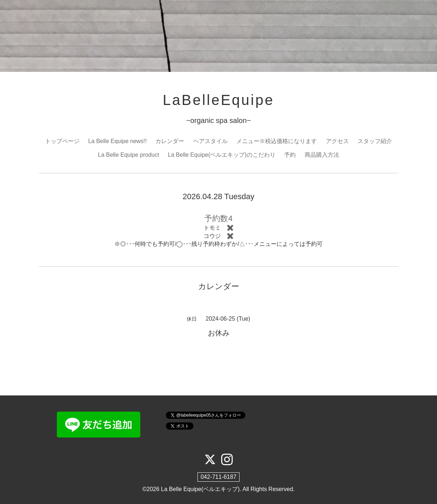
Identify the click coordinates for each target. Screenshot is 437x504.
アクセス (337, 141)
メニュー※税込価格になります (277, 141)
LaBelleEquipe (219, 100)
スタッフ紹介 (375, 141)
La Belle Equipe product (128, 155)
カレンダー (170, 141)
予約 (290, 155)
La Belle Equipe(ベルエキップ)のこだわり (222, 155)
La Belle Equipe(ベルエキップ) (201, 489)
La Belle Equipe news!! (117, 141)
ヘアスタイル (210, 141)
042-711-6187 (219, 477)
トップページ (62, 141)
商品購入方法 (322, 155)
